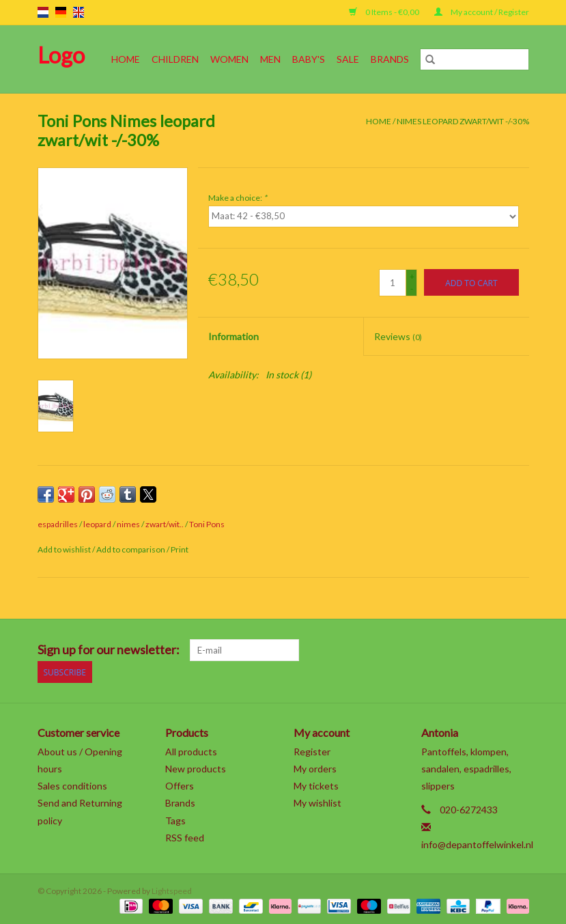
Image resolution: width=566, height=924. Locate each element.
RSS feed (185, 838)
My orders (315, 769)
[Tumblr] (494, 650)
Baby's (309, 59)
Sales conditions (72, 786)
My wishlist (317, 803)
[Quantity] (393, 283)
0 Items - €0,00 (385, 12)
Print (180, 549)
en (79, 12)
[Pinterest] (447, 650)
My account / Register (482, 12)
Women (229, 59)
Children (175, 59)
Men (270, 59)
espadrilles (58, 524)
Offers (180, 786)
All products (191, 752)
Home (126, 59)
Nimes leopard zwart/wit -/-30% (463, 121)
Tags (175, 821)
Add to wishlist (65, 549)
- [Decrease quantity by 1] (412, 289)
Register (312, 752)
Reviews (398, 336)
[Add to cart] (471, 282)
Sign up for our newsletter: (109, 650)
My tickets (316, 786)
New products (196, 769)
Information (234, 336)
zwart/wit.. (165, 524)
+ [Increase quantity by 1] (412, 276)
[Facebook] (375, 650)
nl (43, 12)
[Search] (475, 59)
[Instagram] (518, 650)
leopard (97, 524)
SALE (348, 59)
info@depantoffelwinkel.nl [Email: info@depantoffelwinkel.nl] (477, 844)
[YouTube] (470, 650)
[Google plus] (423, 650)
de (61, 12)
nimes (128, 524)
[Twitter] (399, 650)
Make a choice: (238, 198)
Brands (390, 59)
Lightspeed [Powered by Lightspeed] (172, 891)
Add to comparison (131, 549)
